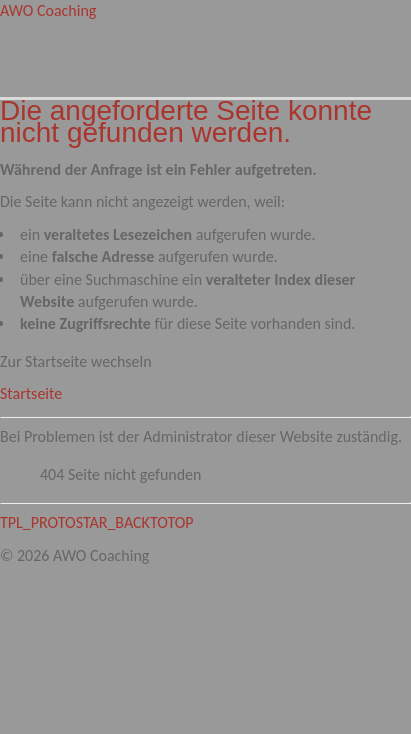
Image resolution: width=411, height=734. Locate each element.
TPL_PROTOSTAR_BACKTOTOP (97, 522)
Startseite (31, 393)
